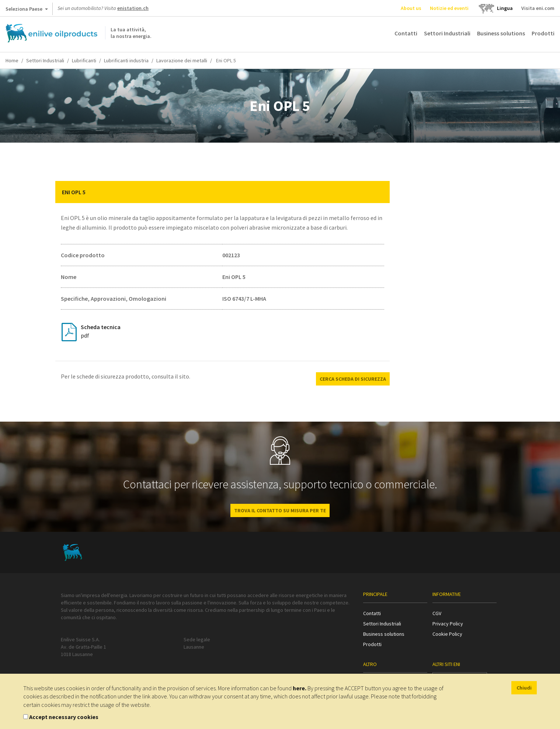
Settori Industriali (447, 33)
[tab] (223, 192)
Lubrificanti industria (126, 60)
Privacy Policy (448, 624)
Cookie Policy (447, 634)
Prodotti (543, 33)
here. (300, 688)
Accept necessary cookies (64, 717)
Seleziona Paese (27, 10)
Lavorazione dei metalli (182, 60)
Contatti (406, 33)
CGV (437, 613)
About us (411, 8)
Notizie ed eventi (449, 8)
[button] (379, 192)
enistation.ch (133, 8)
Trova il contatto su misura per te (280, 510)
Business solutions (501, 33)
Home (12, 60)
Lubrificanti (84, 60)
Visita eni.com (538, 8)
